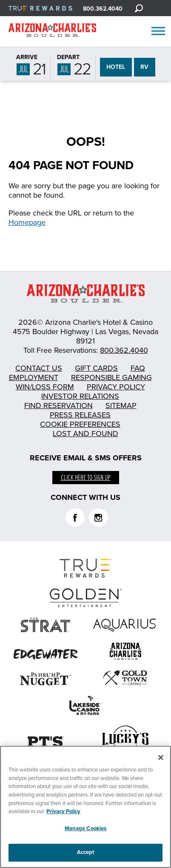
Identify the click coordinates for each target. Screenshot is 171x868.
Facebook (75, 518)
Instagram (98, 518)
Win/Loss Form (45, 387)
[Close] (161, 759)
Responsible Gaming (111, 377)
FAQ (138, 368)
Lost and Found (85, 434)
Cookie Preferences (80, 424)
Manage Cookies (86, 829)
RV (144, 67)
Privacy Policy (116, 387)
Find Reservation (58, 406)
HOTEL (116, 67)
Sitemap (121, 406)
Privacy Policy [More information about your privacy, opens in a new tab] (63, 812)
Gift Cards (96, 368)
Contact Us (39, 368)
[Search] (139, 8)
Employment (34, 377)
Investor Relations (80, 396)
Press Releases (80, 415)
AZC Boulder (52, 32)
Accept (86, 853)
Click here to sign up (86, 478)
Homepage (27, 222)
